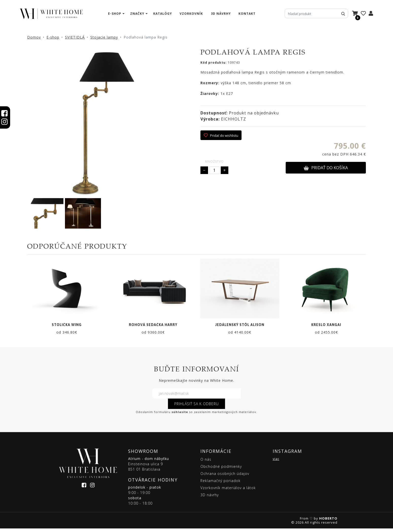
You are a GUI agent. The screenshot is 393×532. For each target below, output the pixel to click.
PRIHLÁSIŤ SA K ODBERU (196, 407)
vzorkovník (191, 14)
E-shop (53, 37)
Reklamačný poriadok (220, 484)
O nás (206, 463)
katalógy (163, 14)
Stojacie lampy (104, 37)
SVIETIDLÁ (75, 37)
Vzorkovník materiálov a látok (228, 491)
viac (276, 462)
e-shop (115, 14)
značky (137, 14)
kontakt (247, 14)
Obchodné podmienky (221, 470)
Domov (34, 37)
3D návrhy (221, 14)
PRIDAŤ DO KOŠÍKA (326, 168)
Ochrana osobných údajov (225, 477)
